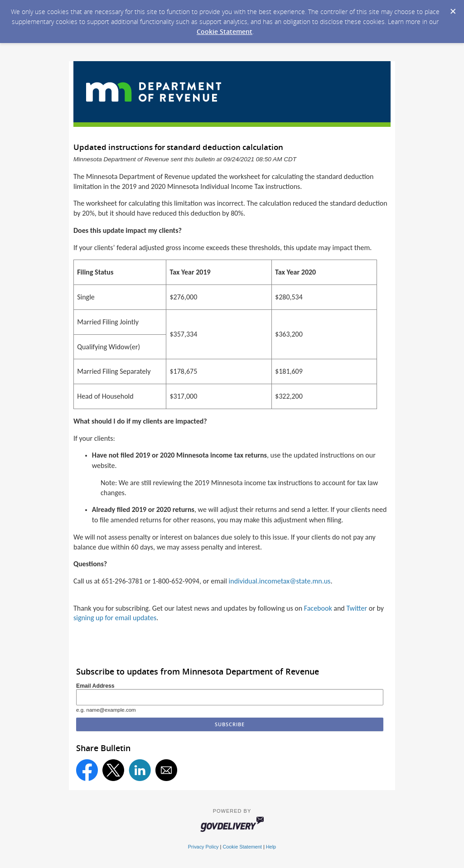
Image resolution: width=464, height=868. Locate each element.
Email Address (95, 686)
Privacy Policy (203, 847)
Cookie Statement (225, 31)
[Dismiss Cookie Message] (453, 9)
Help (271, 847)
